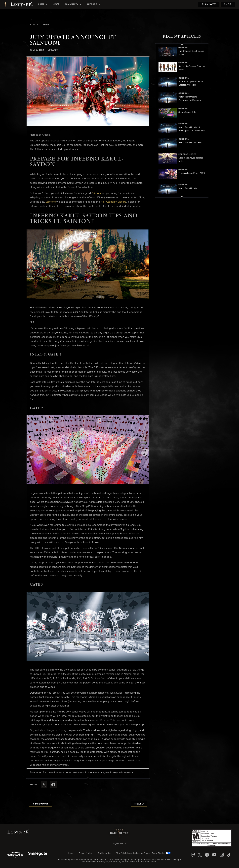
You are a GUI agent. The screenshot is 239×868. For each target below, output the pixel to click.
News (56, 4)
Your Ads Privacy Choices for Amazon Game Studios (143, 853)
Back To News (40, 25)
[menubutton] (119, 844)
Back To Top (119, 833)
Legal (71, 853)
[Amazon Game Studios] (15, 855)
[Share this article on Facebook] (53, 785)
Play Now (209, 4)
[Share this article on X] (44, 785)
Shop (228, 4)
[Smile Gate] (38, 855)
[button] (88, 91)
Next (139, 804)
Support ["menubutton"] (93, 4)
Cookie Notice (104, 853)
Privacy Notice (86, 853)
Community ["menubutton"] (73, 4)
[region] (182, 121)
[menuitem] (43, 4)
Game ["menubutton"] (43, 4)
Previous (41, 804)
